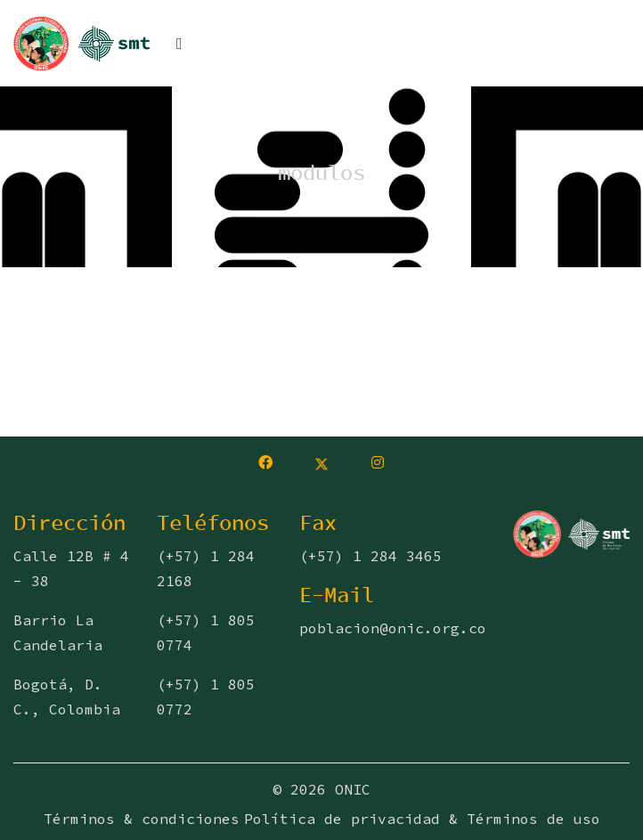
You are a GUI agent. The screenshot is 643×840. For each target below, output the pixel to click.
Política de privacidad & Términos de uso (422, 819)
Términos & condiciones (142, 819)
